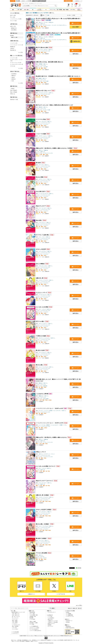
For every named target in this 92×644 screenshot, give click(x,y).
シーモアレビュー (15, 633)
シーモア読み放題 (15, 632)
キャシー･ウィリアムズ (43, 367)
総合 (13, 10)
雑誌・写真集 (66, 10)
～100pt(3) (12, 89)
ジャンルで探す (26, 6)
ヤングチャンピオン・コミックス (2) (16, 60)
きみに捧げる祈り (41, 192)
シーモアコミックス (39, 10)
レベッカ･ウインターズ (43, 194)
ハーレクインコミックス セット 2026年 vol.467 (50, 408)
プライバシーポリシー (30, 636)
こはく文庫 (45, 67)
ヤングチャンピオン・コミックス (50, 25)
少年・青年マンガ (16, 614)
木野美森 (40, 64)
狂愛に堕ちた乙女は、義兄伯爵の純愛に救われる (49, 62)
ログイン (77, 1)
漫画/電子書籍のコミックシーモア (18, 612)
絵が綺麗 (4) (14, 74)
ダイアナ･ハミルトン (43, 136)
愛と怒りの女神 (40, 350)
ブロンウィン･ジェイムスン (44, 338)
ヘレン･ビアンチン (42, 251)
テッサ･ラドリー (42, 222)
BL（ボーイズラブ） (16, 616)
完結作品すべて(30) (14, 100)
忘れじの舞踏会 (40, 264)
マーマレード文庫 (47, 110)
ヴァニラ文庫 (46, 81)
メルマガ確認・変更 (34, 615)
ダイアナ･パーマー (42, 179)
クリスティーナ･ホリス (43, 280)
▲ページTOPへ (79, 605)
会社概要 (21, 636)
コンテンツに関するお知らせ (35, 631)
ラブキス (45, 558)
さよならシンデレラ (42, 293)
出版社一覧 (75, 608)
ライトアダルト (79, 10)
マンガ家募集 (69, 614)
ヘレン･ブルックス (42, 122)
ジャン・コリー (42, 237)
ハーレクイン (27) (14, 43)
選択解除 (12, 36)
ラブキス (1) (13, 66)
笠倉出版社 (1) (13, 50)
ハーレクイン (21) (14, 58)
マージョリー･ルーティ (43, 93)
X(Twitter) (68, 622)
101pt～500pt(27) (14, 90)
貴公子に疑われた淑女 (42, 48)
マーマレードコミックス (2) (16, 63)
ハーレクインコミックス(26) (16, 19)
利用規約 (25, 636)
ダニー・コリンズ (42, 309)
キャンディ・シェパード (43, 411)
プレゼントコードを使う (35, 628)
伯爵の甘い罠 (40, 278)
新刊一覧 (80, 608)
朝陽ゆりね (41, 396)
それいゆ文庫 (46, 399)
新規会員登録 (32, 612)
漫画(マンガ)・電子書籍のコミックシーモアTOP (37, 13)
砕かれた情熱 (40, 177)
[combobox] (44, 6)
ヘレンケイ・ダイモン (43, 50)
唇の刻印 (38, 163)
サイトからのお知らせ (34, 629)
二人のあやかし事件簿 (42, 394)
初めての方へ (50, 619)
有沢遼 (51, 411)
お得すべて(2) (13, 26)
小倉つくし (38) (14, 37)
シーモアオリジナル (16, 625)
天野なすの (51, 22)
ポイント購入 (32, 614)
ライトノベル (53, 10)
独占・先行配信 (15, 626)
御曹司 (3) (13, 76)
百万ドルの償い (40, 321)
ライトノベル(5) (13, 21)
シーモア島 (29, 1)
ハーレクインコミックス (45, 51)
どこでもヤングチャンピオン (63, 25)
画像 (47, 15)
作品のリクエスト (51, 624)
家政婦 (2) (13, 79)
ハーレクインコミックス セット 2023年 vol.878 (50, 423)
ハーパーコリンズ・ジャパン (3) (16, 45)
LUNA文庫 (45, 386)
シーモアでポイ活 (61, 594)
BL (33, 10)
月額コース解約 (33, 621)
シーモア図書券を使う (34, 626)
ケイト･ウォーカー (42, 208)
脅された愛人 (40, 365)
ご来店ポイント (31, 594)
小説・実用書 (59, 10)
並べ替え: (69, 15)
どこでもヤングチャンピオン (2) (16, 64)
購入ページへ (76, 23)
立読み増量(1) (14, 30)
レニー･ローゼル (42, 425)
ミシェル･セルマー (55, 425)
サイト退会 (32, 624)
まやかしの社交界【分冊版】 (44, 510)
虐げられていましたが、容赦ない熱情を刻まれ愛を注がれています (54, 105)
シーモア (13, 1)
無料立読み (76, 54)
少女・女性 (26, 10)
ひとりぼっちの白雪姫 (42, 307)
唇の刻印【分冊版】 (42, 538)
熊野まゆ (40, 383)
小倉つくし (41, 22)
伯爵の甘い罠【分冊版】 (43, 495)
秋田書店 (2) (13, 47)
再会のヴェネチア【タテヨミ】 (45, 481)
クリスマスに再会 (41, 119)
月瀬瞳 (61, 425)
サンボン (46, 22)
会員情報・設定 (33, 616)
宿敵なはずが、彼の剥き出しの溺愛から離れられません (52, 437)
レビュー (23, 1)
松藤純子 (48, 425)
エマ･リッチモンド (42, 353)
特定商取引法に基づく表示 (48, 636)
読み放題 (18, 1)
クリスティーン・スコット (49, 454)
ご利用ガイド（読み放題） (53, 622)
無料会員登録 (68, 1)
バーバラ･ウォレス (42, 295)
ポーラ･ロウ (41, 165)
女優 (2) (13, 77)
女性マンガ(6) (13, 15)
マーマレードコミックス (48, 153)
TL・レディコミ (15, 618)
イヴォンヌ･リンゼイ (43, 266)
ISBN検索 (62, 636)
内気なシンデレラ (41, 452)
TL (46, 10)
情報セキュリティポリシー (39, 636)
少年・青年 (20, 10)
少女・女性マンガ (16, 615)
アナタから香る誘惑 (42, 553)
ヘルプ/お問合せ (51, 618)
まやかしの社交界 (41, 249)
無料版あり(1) (14, 28)
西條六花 (40, 107)
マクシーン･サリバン (43, 324)
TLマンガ (42, 557)
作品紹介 (68, 612)
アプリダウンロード (52, 612)
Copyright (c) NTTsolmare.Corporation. (46, 643)
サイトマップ (50, 626)
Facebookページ (69, 621)
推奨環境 (50, 625)
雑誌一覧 (70, 608)
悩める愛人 (39, 220)
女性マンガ (43, 24)
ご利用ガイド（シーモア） (53, 621)
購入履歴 (31, 618)
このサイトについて (57, 636)
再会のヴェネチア (41, 206)
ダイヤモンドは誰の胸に (43, 235)
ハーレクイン (46, 124)
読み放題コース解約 (34, 623)
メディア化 (72, 10)
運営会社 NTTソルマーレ (68, 636)
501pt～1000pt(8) (14, 92)
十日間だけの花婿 (41, 336)
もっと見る (21, 52)
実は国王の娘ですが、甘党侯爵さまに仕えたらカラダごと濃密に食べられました (58, 76)
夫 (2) (13, 81)
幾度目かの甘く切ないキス (43, 91)
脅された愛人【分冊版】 (43, 524)
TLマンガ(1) (13, 17)
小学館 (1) (12, 48)
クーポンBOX (32, 619)
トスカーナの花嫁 (41, 134)
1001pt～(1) (12, 94)
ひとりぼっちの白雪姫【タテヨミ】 (46, 466)
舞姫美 (40, 78)
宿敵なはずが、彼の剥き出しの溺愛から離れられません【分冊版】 (55, 148)
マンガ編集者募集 (69, 615)
